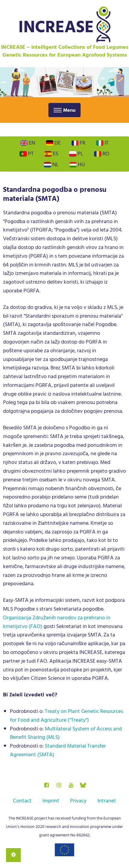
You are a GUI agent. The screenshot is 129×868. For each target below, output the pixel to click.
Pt (27, 154)
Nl (51, 165)
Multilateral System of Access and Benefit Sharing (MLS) (66, 733)
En (28, 143)
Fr (79, 143)
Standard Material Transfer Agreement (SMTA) (58, 750)
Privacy (78, 801)
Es (51, 154)
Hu (77, 165)
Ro (102, 154)
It (102, 143)
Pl (76, 154)
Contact (22, 801)
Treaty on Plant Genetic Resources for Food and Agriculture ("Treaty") (66, 716)
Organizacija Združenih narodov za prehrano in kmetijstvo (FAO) (57, 622)
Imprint (51, 801)
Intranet (107, 801)
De (53, 143)
